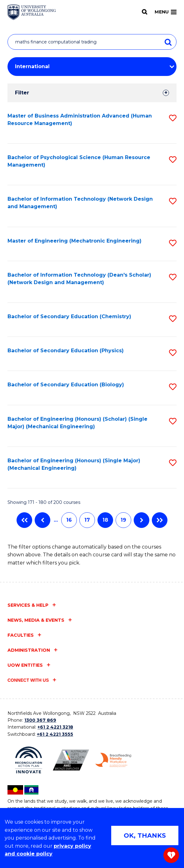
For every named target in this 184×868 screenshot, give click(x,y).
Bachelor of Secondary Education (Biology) (66, 385)
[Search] (144, 12)
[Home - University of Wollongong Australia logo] (32, 12)
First (24, 520)
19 (123, 520)
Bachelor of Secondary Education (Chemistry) (69, 316)
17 (87, 520)
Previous (42, 520)
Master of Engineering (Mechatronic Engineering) (75, 241)
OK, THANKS (145, 835)
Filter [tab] (22, 93)
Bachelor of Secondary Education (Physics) (66, 351)
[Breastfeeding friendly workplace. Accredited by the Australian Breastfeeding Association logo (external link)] (113, 760)
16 (69, 520)
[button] (173, 118)
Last (160, 520)
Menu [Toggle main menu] (166, 12)
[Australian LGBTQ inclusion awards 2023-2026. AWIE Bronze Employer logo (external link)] (71, 760)
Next (142, 520)
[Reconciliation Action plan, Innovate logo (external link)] (29, 760)
